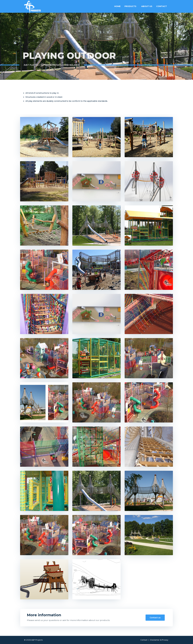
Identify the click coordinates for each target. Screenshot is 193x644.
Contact (162, 6)
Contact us (155, 618)
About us (147, 6)
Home (117, 6)
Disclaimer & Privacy (159, 640)
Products (130, 6)
